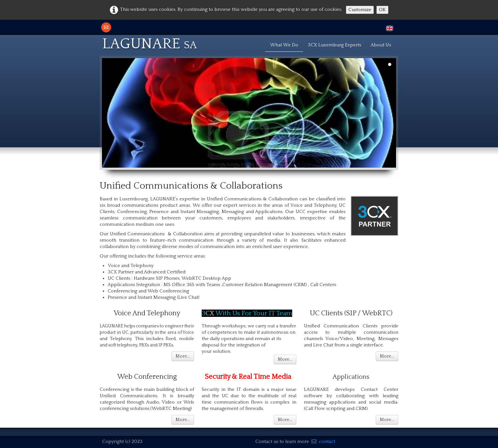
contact (323, 441)
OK (382, 10)
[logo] (152, 43)
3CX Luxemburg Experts (334, 45)
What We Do (284, 45)
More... (183, 356)
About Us (381, 45)
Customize (360, 10)
